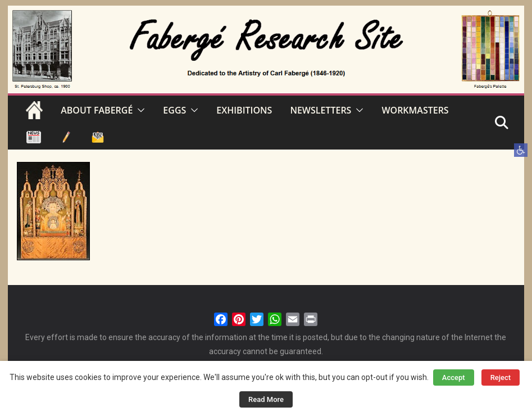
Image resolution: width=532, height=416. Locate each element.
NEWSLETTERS (320, 110)
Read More (266, 399)
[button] (521, 150)
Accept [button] (454, 377)
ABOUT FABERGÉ (97, 110)
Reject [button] (501, 377)
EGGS (174, 110)
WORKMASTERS (415, 110)
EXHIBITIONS (244, 110)
